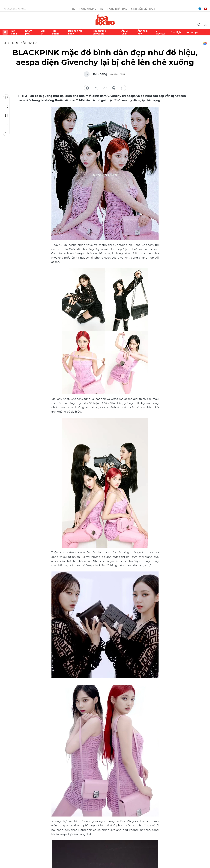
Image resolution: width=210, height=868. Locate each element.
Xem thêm (205, 32)
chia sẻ (87, 88)
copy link (105, 88)
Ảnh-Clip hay (143, 32)
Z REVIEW (161, 32)
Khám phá (29, 32)
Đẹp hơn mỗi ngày (76, 32)
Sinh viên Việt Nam (143, 9)
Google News (205, 43)
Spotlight (176, 32)
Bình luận (6, 124)
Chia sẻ (6, 106)
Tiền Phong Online (84, 9)
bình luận (123, 88)
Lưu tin (6, 115)
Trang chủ (5, 32)
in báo (114, 88)
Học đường (56, 32)
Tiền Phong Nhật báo (114, 9)
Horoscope (192, 32)
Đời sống (14, 32)
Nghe (6, 98)
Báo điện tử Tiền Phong (105, 20)
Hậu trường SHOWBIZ (99, 32)
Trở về (6, 133)
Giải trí (43, 32)
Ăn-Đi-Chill (125, 32)
